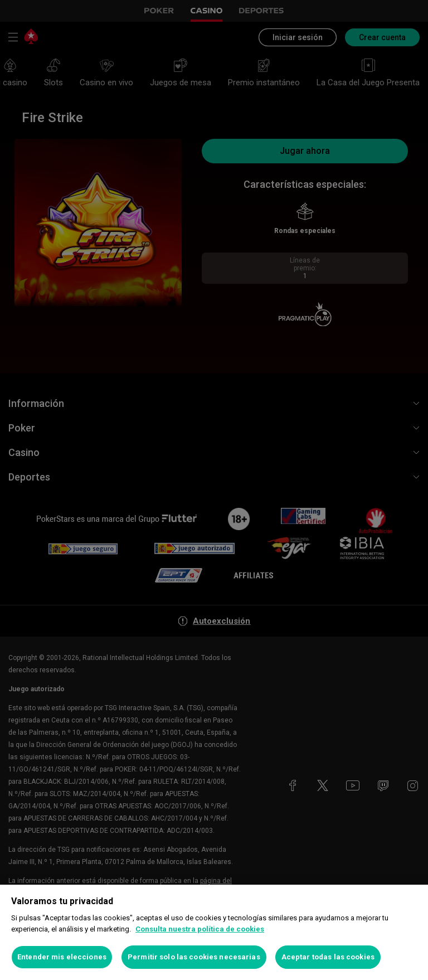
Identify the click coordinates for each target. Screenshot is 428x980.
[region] (214, 932)
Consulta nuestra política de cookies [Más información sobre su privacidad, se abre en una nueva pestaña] (200, 929)
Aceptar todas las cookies (328, 957)
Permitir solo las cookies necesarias (194, 957)
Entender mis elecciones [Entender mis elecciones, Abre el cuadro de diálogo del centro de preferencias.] (62, 957)
